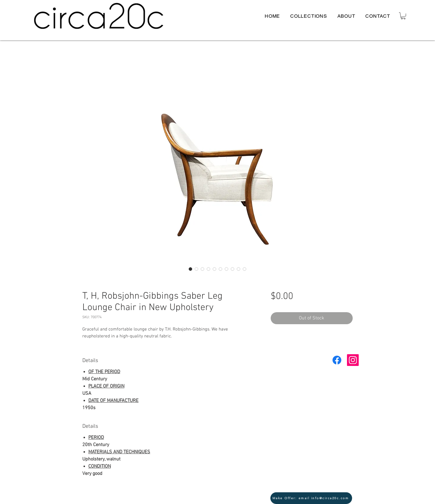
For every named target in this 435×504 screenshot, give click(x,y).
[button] (403, 16)
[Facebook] (337, 360)
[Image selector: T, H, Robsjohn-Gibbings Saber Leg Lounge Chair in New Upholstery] (190, 269)
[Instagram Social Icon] (353, 360)
